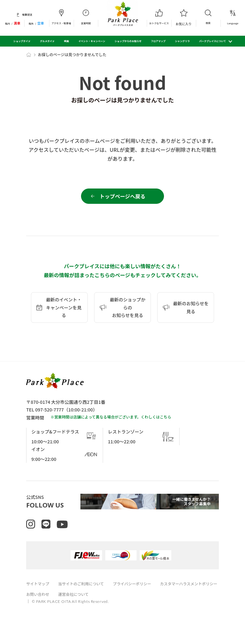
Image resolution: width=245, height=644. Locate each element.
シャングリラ (182, 41)
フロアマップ (158, 41)
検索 (208, 17)
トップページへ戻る (122, 198)
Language (233, 17)
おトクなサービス (159, 17)
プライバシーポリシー (139, 594)
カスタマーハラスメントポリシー (57, 605)
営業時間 (86, 17)
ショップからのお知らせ (128, 41)
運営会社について (148, 605)
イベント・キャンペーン (92, 41)
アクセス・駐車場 (61, 17)
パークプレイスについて (212, 41)
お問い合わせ (110, 605)
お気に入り (184, 17)
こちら (166, 421)
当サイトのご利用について (85, 594)
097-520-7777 (49, 413)
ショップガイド (22, 41)
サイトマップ (39, 594)
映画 (67, 41)
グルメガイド (47, 41)
